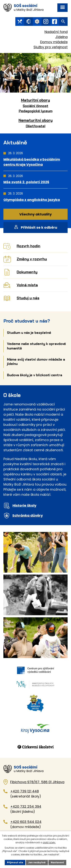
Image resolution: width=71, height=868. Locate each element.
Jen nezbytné (37, 862)
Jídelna (61, 37)
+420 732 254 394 (26, 806)
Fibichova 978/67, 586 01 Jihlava (37, 782)
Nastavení (57, 862)
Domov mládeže (54, 42)
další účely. (49, 842)
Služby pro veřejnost (51, 47)
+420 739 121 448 (25, 791)
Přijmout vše (15, 862)
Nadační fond (56, 32)
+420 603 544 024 (26, 822)
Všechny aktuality (35, 214)
